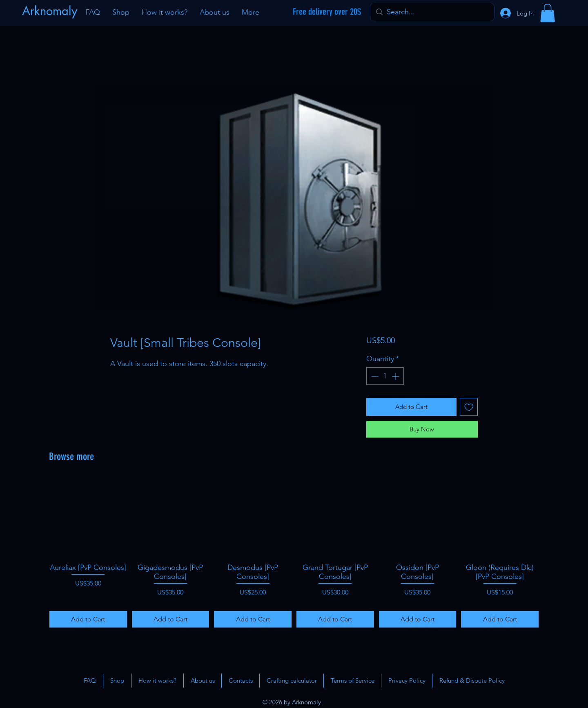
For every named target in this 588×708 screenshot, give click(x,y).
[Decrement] (374, 376)
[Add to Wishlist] (469, 407)
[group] (294, 553)
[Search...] (432, 12)
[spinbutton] (385, 376)
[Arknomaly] (51, 11)
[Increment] (396, 376)
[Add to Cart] (88, 619)
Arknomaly (306, 702)
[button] (548, 13)
